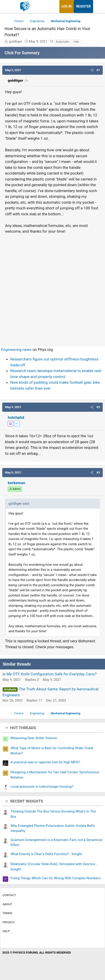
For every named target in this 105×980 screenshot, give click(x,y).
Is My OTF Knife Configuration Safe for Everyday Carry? (50, 674)
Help (6, 931)
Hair (76, 42)
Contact (9, 895)
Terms (7, 913)
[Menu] (9, 7)
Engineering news (16, 350)
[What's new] (97, 6)
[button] (92, 70)
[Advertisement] (52, 288)
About (7, 904)
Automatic (63, 42)
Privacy (9, 922)
